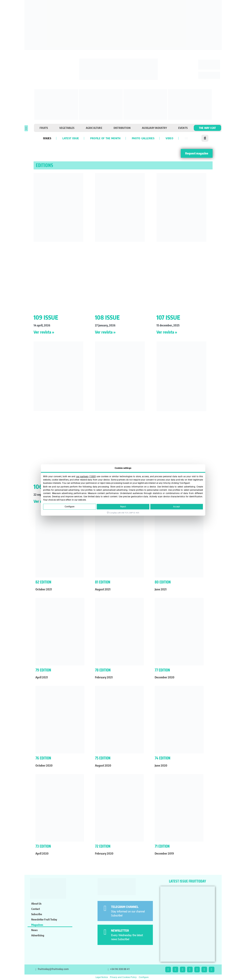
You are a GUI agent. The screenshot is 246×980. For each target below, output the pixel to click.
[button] (26, 128)
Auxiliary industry (154, 128)
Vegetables (67, 128)
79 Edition (43, 670)
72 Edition (103, 846)
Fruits (44, 128)
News (34, 930)
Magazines (37, 925)
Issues (47, 138)
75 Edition (103, 758)
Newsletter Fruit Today (44, 919)
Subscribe (37, 914)
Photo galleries (143, 138)
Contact (36, 909)
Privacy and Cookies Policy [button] (123, 977)
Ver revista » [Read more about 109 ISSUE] (44, 332)
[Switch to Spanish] (186, 138)
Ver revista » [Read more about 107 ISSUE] (167, 332)
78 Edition (103, 670)
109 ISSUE (46, 317)
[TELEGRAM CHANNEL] (105, 908)
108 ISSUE (107, 317)
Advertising (38, 935)
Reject (123, 507)
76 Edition (43, 758)
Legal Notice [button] (102, 977)
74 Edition (163, 758)
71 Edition (162, 846)
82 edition (43, 582)
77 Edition (162, 670)
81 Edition (103, 582)
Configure (69, 507)
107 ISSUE (168, 317)
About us (36, 904)
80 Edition (163, 582)
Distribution (122, 128)
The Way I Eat (207, 128)
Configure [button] (144, 977)
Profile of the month (105, 138)
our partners (82, 476)
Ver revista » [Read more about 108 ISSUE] (105, 332)
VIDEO (169, 138)
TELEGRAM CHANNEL (125, 907)
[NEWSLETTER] (105, 932)
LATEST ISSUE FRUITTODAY (187, 881)
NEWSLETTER (120, 931)
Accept (177, 507)
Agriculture (94, 128)
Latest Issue (71, 138)
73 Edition (43, 846)
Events (183, 128)
